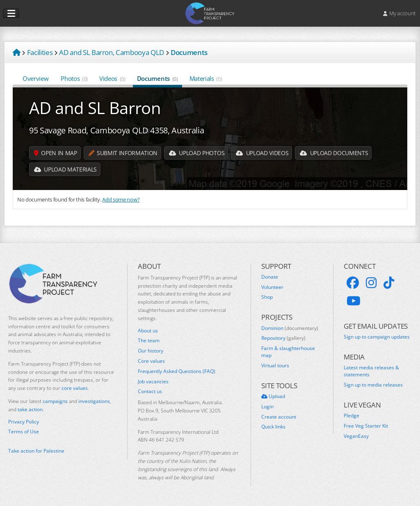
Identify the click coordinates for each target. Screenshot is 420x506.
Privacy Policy (24, 422)
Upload (273, 396)
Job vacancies (153, 382)
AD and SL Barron (95, 108)
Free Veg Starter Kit (366, 426)
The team (149, 341)
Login (267, 407)
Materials (206, 78)
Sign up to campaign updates (377, 337)
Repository (283, 338)
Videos (112, 78)
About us (148, 331)
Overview (36, 78)
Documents (157, 78)
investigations (94, 401)
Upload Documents (334, 153)
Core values (151, 361)
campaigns (55, 401)
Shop (267, 297)
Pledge (352, 416)
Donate (270, 277)
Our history (151, 351)
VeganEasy (356, 436)
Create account (279, 417)
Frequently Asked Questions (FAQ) (177, 371)
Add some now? (121, 199)
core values (75, 388)
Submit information (123, 153)
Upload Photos (197, 153)
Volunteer (272, 287)
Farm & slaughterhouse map (288, 352)
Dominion (290, 328)
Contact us (150, 392)
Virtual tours (275, 366)
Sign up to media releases (373, 385)
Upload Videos (262, 153)
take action (30, 409)
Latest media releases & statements (371, 371)
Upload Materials (65, 169)
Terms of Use (24, 432)
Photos (74, 78)
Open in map (56, 153)
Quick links (273, 427)
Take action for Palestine (36, 451)
